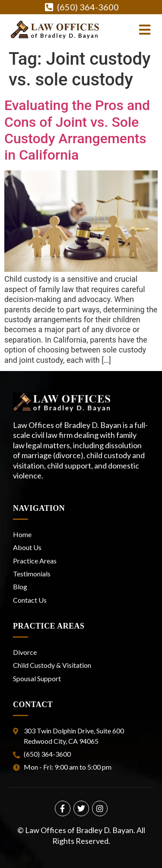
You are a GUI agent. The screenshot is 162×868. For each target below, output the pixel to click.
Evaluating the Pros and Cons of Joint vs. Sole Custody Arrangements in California (77, 130)
